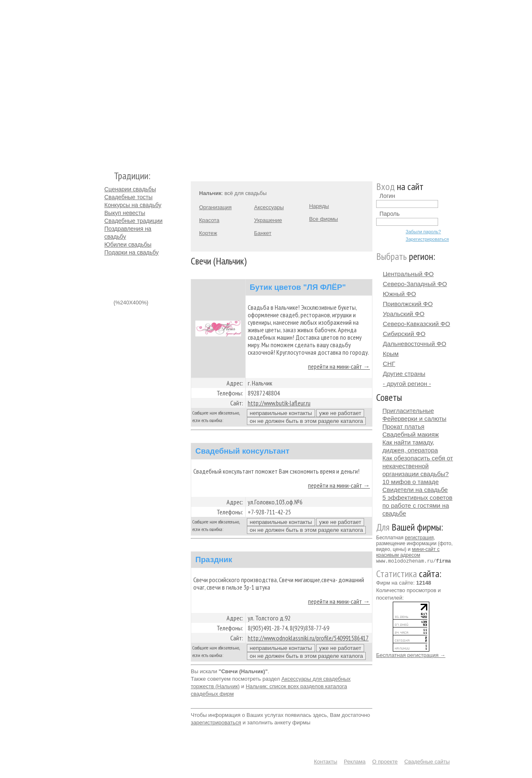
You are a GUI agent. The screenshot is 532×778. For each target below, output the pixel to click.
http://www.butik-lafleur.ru (279, 403)
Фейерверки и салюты (414, 419)
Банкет (263, 233)
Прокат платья (403, 426)
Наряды (319, 206)
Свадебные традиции (133, 221)
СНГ (389, 364)
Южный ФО (399, 294)
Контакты (325, 762)
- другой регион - (407, 384)
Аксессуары (269, 207)
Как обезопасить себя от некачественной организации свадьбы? (418, 466)
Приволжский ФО (408, 304)
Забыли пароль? (423, 232)
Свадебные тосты (128, 197)
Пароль (390, 214)
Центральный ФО (408, 274)
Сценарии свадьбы (130, 189)
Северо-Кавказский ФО (416, 324)
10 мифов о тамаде (411, 482)
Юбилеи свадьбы (128, 245)
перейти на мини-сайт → (339, 366)
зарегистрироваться (216, 722)
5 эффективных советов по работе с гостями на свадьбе (417, 505)
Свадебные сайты (427, 762)
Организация (215, 207)
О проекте (385, 762)
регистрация (419, 538)
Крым (391, 354)
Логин (387, 196)
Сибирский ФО (404, 334)
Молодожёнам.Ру (108, 81)
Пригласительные (408, 411)
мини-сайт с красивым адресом (408, 552)
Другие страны (404, 374)
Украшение (268, 220)
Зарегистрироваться (427, 239)
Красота (209, 220)
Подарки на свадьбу (132, 252)
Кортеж (208, 233)
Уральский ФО (404, 314)
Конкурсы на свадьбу (133, 205)
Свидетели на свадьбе (415, 490)
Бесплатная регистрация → (411, 655)
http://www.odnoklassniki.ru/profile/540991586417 (308, 638)
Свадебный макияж (411, 434)
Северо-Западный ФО (415, 284)
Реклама (355, 762)
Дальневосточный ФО (415, 344)
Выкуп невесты (125, 213)
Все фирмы (324, 219)
